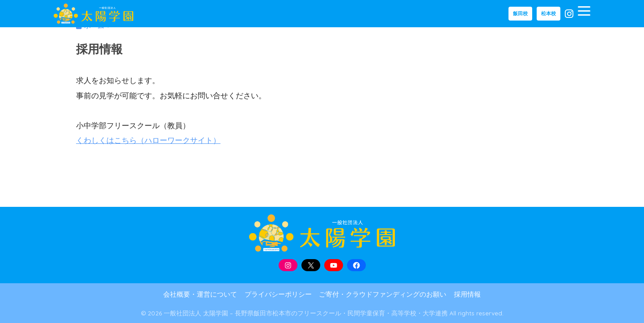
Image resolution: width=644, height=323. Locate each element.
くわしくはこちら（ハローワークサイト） (148, 140)
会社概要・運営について (200, 294)
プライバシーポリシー (278, 294)
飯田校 (520, 13)
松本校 (549, 13)
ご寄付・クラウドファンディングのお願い (383, 294)
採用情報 (467, 294)
